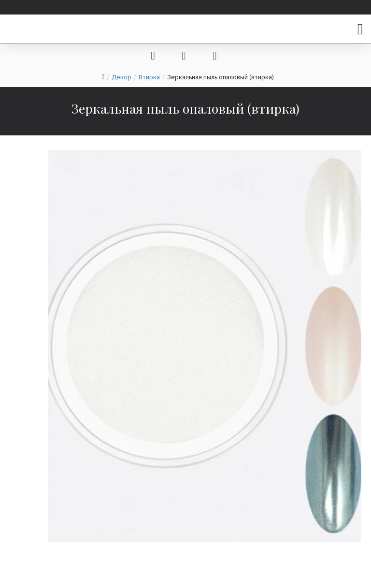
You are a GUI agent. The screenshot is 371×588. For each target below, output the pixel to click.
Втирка (149, 77)
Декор (121, 77)
